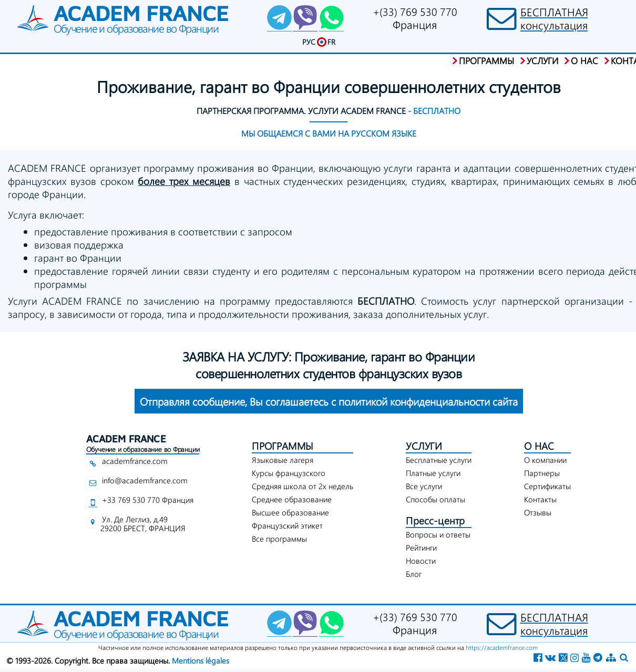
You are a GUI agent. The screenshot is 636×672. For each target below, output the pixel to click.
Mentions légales (201, 660)
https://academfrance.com (502, 647)
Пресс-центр (435, 520)
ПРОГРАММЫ (283, 446)
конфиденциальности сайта (329, 401)
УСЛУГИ (424, 446)
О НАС (539, 446)
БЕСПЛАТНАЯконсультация (554, 18)
